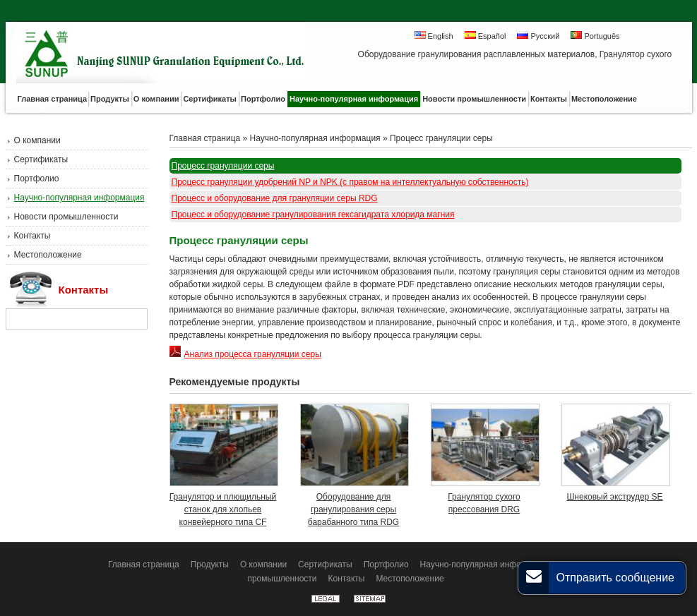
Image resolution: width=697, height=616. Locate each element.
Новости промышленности (66, 217)
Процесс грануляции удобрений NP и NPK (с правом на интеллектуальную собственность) (350, 182)
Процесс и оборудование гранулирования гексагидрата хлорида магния (313, 215)
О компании (37, 140)
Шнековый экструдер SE (614, 497)
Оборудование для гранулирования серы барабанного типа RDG (353, 509)
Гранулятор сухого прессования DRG (484, 503)
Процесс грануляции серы (441, 138)
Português (595, 36)
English (434, 36)
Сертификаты (41, 159)
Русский (538, 36)
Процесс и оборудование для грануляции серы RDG (275, 198)
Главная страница (205, 138)
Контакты (32, 236)
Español (485, 36)
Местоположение (48, 255)
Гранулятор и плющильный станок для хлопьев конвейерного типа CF (223, 509)
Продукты (210, 564)
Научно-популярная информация (79, 198)
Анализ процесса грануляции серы (245, 354)
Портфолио (37, 179)
